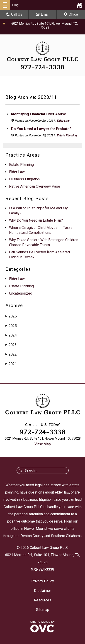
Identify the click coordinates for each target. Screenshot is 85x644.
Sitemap (43, 610)
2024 (11, 335)
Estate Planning (67, 135)
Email (43, 14)
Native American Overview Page (35, 186)
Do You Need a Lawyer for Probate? (41, 129)
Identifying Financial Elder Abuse (39, 114)
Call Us (14, 14)
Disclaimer (42, 591)
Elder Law (63, 121)
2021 (11, 364)
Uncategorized (21, 293)
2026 (11, 316)
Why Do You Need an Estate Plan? (36, 220)
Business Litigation (24, 179)
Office (71, 14)
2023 (11, 345)
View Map (43, 444)
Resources (43, 600)
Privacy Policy (43, 581)
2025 (11, 326)
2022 (11, 354)
